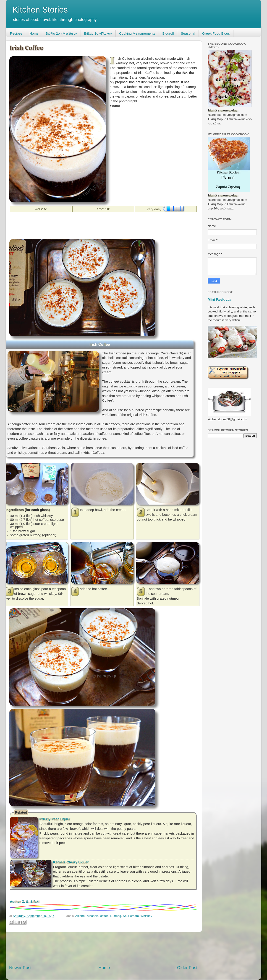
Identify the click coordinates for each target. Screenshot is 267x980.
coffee (104, 916)
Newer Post (20, 968)
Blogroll (168, 33)
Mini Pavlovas (220, 300)
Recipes (16, 33)
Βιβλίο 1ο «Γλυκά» (98, 33)
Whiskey (146, 916)
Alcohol (80, 916)
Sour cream (131, 916)
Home (34, 33)
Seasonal (188, 33)
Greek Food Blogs (216, 33)
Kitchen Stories (40, 10)
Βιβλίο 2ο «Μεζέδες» (61, 33)
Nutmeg (116, 916)
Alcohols (93, 916)
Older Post (187, 968)
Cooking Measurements (137, 33)
